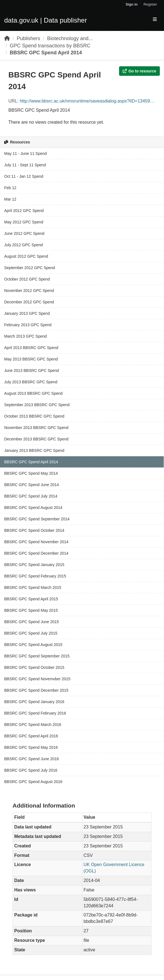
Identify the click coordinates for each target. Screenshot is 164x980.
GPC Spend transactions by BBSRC (50, 46)
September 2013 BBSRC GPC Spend (37, 405)
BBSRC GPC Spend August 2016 (33, 782)
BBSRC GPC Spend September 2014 (37, 519)
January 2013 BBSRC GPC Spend (34, 450)
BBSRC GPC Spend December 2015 (36, 690)
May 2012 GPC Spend (24, 222)
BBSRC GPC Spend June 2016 (32, 759)
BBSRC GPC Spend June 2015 (32, 622)
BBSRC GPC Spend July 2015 (31, 633)
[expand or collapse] (155, 20)
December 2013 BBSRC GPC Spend (36, 439)
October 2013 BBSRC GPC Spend (34, 416)
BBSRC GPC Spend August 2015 (33, 645)
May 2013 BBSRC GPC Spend (31, 359)
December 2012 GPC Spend (29, 302)
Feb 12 (10, 188)
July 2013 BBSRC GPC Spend (31, 382)
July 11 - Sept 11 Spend (25, 165)
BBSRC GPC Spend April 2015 (31, 599)
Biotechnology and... (70, 38)
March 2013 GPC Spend (26, 336)
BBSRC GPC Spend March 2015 (33, 587)
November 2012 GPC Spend (29, 291)
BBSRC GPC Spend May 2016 (31, 747)
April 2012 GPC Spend (24, 211)
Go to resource (139, 71)
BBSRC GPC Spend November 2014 (36, 542)
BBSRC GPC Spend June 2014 (32, 485)
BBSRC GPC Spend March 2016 (33, 725)
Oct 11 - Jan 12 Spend (24, 176)
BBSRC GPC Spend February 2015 (35, 576)
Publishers (28, 38)
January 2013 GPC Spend (27, 313)
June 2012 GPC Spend (24, 233)
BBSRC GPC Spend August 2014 (33, 508)
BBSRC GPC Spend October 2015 (34, 667)
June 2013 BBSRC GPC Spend (32, 370)
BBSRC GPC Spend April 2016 (31, 736)
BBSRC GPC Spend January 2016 (34, 702)
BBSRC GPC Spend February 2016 (35, 713)
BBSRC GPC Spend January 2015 (34, 565)
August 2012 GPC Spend (26, 256)
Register (150, 4)
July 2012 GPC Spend (24, 245)
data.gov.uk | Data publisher (46, 20)
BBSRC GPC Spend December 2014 (36, 553)
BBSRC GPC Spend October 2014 (34, 530)
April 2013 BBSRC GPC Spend (31, 348)
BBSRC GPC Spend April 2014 (46, 53)
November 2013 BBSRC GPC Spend (36, 428)
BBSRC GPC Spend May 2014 (31, 473)
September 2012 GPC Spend (30, 268)
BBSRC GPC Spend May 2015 (31, 610)
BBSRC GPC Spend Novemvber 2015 (37, 679)
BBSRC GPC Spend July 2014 (31, 496)
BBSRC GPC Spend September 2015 (37, 656)
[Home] (7, 38)
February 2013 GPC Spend (28, 325)
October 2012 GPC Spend (27, 279)
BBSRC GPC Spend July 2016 (31, 770)
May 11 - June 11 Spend (26, 153)
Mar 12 (10, 199)
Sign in (132, 4)
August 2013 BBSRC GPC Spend (33, 393)
